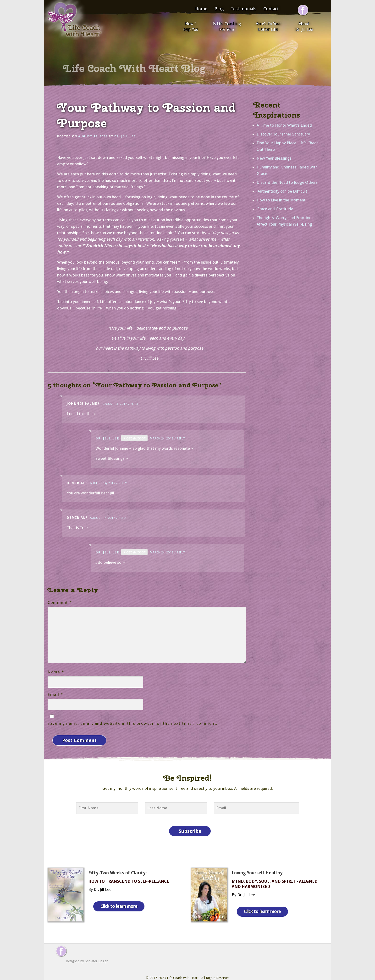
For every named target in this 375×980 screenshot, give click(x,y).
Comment (60, 602)
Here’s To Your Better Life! (268, 27)
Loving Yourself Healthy (257, 863)
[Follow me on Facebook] (303, 10)
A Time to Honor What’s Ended (284, 125)
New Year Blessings (274, 158)
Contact (271, 9)
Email (55, 694)
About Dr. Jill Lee (304, 27)
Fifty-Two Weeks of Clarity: (118, 863)
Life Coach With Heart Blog (134, 68)
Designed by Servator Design (87, 951)
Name (56, 672)
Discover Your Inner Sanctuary (283, 134)
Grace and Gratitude (275, 209)
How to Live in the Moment (281, 200)
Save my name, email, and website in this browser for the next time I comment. (133, 723)
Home (201, 9)
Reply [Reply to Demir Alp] (123, 483)
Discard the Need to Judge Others (287, 182)
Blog (219, 9)
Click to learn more (123, 892)
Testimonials (243, 9)
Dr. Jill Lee (125, 136)
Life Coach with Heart (183, 968)
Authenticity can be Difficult (282, 191)
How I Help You (190, 27)
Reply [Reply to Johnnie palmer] (135, 404)
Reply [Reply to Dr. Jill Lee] (181, 438)
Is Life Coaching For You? (227, 27)
